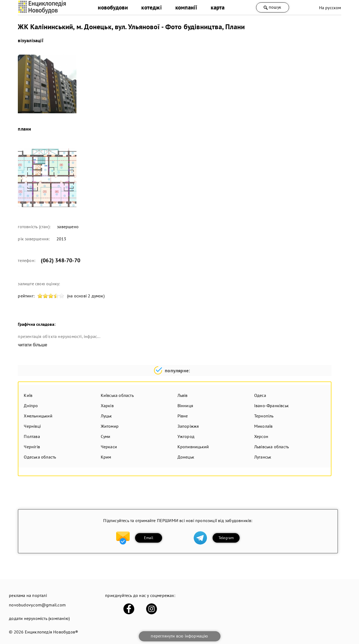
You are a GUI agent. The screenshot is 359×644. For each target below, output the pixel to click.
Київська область (117, 395)
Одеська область (40, 457)
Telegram (226, 538)
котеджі (151, 7)
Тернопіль (264, 416)
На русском (330, 8)
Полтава (32, 436)
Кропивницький (193, 447)
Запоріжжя (188, 426)
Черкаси (109, 447)
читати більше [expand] (32, 345)
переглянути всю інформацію (179, 636)
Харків (107, 406)
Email (149, 538)
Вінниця (185, 406)
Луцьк (106, 416)
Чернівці (32, 426)
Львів (183, 395)
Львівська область (271, 447)
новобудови (113, 7)
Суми (106, 436)
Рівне (183, 416)
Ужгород (186, 436)
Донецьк (186, 457)
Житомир (110, 426)
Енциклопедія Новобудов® (52, 632)
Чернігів (32, 447)
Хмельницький (38, 416)
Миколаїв (264, 426)
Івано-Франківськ (271, 406)
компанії (186, 7)
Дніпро (31, 406)
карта (218, 7)
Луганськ (263, 457)
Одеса (260, 395)
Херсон (261, 436)
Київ (28, 395)
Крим (106, 457)
